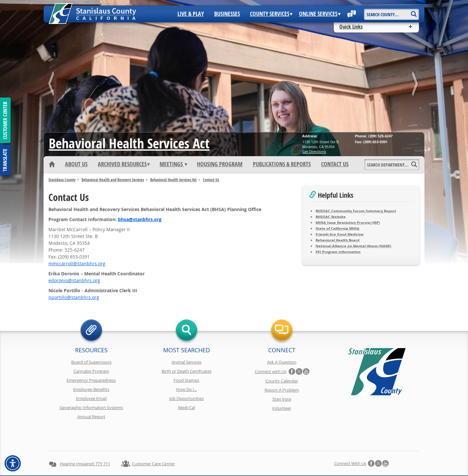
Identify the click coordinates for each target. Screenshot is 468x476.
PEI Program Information (338, 252)
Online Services (320, 14)
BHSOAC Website (331, 217)
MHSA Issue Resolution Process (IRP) (348, 223)
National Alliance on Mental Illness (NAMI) (353, 246)
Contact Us (335, 164)
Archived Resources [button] (124, 164)
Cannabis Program (91, 371)
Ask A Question (282, 362)
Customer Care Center (153, 441)
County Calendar (282, 381)
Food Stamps (186, 380)
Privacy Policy (146, 459)
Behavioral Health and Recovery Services (113, 180)
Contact (329, 459)
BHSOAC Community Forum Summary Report (356, 211)
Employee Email (91, 398)
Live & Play (191, 14)
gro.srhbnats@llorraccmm (77, 263)
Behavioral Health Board (338, 240)
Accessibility (253, 459)
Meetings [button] (173, 164)
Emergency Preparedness (91, 380)
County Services (271, 14)
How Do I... (187, 389)
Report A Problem (282, 390)
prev (52, 85)
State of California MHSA (338, 228)
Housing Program (220, 164)
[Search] (414, 12)
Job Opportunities (187, 398)
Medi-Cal (187, 407)
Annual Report (91, 417)
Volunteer (282, 408)
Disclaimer (224, 459)
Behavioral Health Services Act (129, 143)
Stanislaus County (62, 180)
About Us (76, 164)
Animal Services (187, 362)
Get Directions (314, 151)
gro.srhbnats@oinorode (74, 280)
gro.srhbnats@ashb (140, 219)
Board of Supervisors (91, 362)
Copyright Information (186, 459)
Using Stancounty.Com (293, 459)
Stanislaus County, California (240, 470)
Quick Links (351, 27)
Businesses (227, 14)
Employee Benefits (91, 389)
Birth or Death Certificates (187, 371)
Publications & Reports (282, 164)
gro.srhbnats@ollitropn (74, 297)
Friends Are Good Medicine (340, 234)
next (416, 85)
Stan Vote (282, 399)
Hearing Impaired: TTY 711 (85, 441)
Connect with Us (271, 371)
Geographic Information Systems (91, 407)
